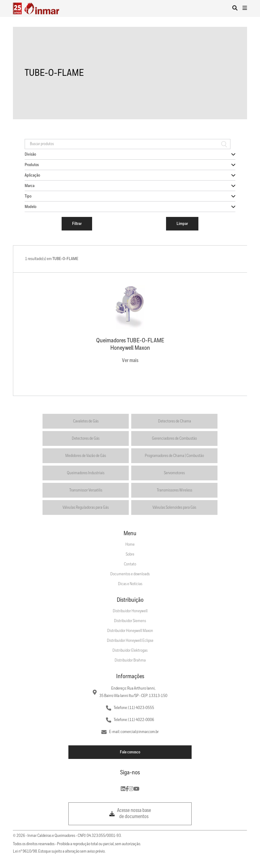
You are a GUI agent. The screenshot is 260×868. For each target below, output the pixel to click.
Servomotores (174, 473)
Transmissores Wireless (175, 490)
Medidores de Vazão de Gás (86, 456)
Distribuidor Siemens (130, 621)
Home (130, 544)
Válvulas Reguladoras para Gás (86, 507)
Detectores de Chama (175, 421)
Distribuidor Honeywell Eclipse (130, 641)
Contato (130, 564)
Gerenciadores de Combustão (174, 438)
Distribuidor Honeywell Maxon (130, 631)
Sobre (130, 554)
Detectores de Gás (86, 438)
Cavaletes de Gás (86, 421)
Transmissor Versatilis (86, 490)
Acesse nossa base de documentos (134, 814)
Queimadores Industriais (86, 473)
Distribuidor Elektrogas (130, 650)
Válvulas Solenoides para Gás (174, 507)
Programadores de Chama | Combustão (174, 456)
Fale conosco (130, 752)
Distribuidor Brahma (130, 660)
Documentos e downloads (130, 574)
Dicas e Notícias (130, 584)
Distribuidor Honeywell (130, 611)
